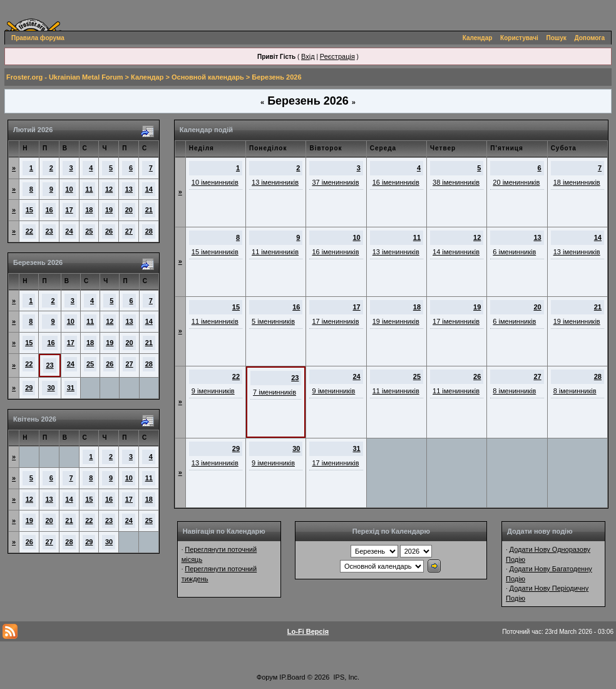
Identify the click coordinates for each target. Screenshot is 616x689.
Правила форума (38, 38)
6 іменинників (514, 252)
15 (29, 210)
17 (69, 210)
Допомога (590, 38)
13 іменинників (275, 182)
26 (109, 231)
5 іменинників (273, 321)
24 (69, 231)
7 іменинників (275, 392)
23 (49, 231)
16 (49, 210)
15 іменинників (215, 252)
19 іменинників (396, 321)
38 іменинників (456, 182)
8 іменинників (514, 391)
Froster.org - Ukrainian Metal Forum (64, 77)
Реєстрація (337, 56)
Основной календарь (208, 77)
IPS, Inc (346, 677)
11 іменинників (275, 252)
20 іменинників (516, 182)
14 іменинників (456, 252)
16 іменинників (396, 182)
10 (69, 189)
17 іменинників (335, 321)
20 (129, 210)
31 (71, 388)
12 (109, 189)
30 (51, 388)
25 (89, 231)
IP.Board (292, 677)
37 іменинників (335, 182)
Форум (267, 677)
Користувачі (519, 38)
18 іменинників (577, 182)
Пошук (557, 38)
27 (129, 231)
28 (149, 231)
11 (89, 189)
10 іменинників (215, 182)
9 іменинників (213, 391)
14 (149, 189)
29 (29, 388)
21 (149, 210)
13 (129, 189)
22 (29, 231)
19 (109, 210)
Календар (478, 38)
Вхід (308, 56)
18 (89, 210)
